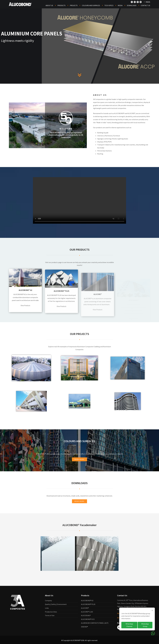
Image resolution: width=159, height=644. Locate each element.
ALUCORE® (85, 608)
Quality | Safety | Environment (56, 604)
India (147, 2)
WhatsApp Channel (129, 625)
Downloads (132, 5)
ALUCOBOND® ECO (88, 619)
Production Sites (51, 612)
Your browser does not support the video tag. (79, 217)
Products (61, 5)
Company (48, 600)
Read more (79, 476)
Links (47, 608)
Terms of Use (50, 615)
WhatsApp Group (145, 625)
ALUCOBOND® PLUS (88, 604)
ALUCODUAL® (86, 615)
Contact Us (145, 5)
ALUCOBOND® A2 (87, 600)
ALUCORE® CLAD (87, 612)
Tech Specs (109, 5)
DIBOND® (84, 627)
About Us (49, 5)
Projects (74, 5)
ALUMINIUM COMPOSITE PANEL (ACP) (95, 623)
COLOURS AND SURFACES (91, 5)
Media (120, 5)
